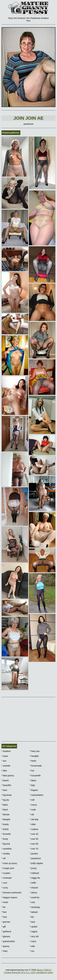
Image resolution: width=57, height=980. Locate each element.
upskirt (34, 927)
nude (33, 810)
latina (33, 780)
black (5, 810)
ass (4, 761)
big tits (5, 800)
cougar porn (8, 868)
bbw (4, 771)
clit (3, 858)
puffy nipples (36, 863)
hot (32, 771)
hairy (5, 951)
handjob (34, 756)
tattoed (34, 912)
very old (34, 936)
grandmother (8, 941)
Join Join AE (28, 118)
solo (32, 902)
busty (5, 839)
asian (5, 756)
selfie (33, 883)
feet (4, 912)
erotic (5, 902)
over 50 (34, 839)
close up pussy (9, 863)
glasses (6, 936)
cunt (4, 883)
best (4, 790)
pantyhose (35, 858)
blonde (5, 814)
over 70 (34, 849)
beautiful (6, 785)
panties (34, 854)
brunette (6, 834)
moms (33, 805)
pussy (33, 868)
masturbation (36, 795)
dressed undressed (11, 893)
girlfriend (6, 932)
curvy (5, 888)
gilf (4, 927)
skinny (33, 893)
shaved (34, 888)
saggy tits (35, 878)
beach (5, 780)
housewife (35, 776)
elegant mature (9, 897)
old (32, 814)
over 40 (34, 834)
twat (32, 922)
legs (32, 785)
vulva (33, 941)
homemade (36, 766)
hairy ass (35, 751)
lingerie (34, 790)
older (33, 824)
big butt (6, 844)
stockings (35, 907)
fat (3, 907)
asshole (6, 766)
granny (5, 946)
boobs (5, 824)
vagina (34, 932)
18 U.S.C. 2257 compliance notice (37, 972)
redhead (34, 873)
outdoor (34, 829)
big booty (7, 795)
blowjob (6, 819)
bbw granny (8, 776)
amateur (6, 751)
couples (6, 873)
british (5, 829)
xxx (32, 951)
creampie (7, 878)
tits (32, 917)
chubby (6, 854)
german (6, 922)
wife (32, 946)
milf (32, 800)
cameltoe (7, 849)
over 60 (34, 844)
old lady (34, 819)
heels (33, 761)
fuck (4, 917)
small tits (35, 897)
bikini (5, 805)
